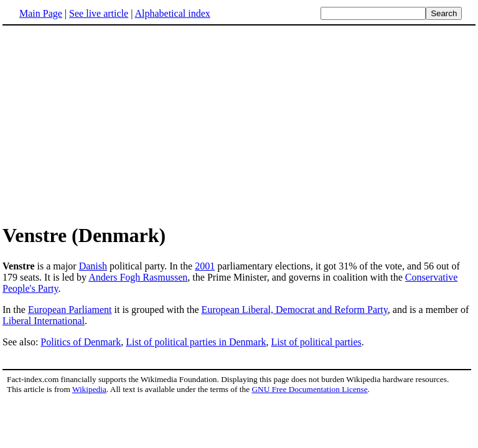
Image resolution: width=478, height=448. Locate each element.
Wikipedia (89, 389)
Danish (93, 266)
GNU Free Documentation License (309, 389)
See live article (99, 13)
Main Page (41, 13)
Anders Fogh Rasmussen (138, 277)
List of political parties (316, 342)
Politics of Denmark (81, 342)
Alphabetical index (172, 13)
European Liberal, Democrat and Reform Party (294, 310)
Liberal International (44, 321)
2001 (205, 266)
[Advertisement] (239, 124)
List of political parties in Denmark (196, 342)
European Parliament (70, 310)
